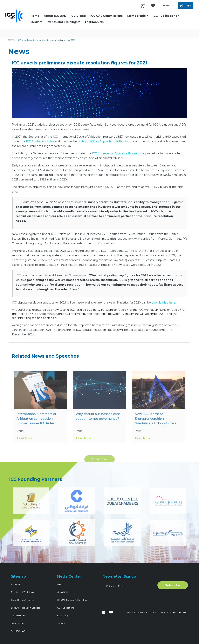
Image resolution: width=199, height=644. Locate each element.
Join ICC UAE (18, 631)
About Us (16, 584)
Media (35, 22)
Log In (186, 6)
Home (35, 16)
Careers (61, 623)
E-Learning (63, 616)
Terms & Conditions (137, 612)
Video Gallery (64, 592)
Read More (24, 447)
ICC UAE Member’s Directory (72, 600)
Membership (137, 16)
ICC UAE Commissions (106, 16)
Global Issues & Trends (23, 600)
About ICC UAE (55, 16)
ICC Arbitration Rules (40, 141)
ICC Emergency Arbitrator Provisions (117, 153)
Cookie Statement (177, 612)
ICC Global (78, 16)
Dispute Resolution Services (26, 608)
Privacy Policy (157, 612)
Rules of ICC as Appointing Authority (103, 141)
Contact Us (168, 6)
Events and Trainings (62, 22)
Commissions (18, 616)
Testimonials (94, 22)
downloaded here (163, 303)
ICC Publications (165, 16)
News (60, 584)
